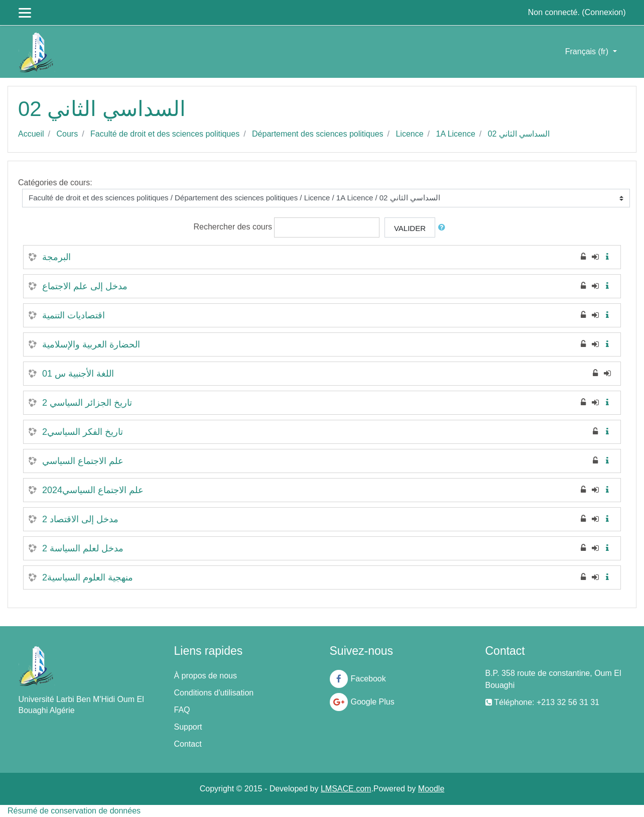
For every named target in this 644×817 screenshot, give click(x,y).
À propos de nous (206, 676)
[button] (444, 228)
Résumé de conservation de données (74, 811)
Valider (410, 228)
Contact (188, 744)
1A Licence (456, 134)
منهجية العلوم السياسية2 (88, 577)
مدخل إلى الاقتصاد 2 (80, 519)
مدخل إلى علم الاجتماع (85, 286)
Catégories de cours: (55, 183)
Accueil (31, 134)
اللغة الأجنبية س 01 (78, 374)
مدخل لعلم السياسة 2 (83, 548)
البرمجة (56, 257)
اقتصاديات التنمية (74, 315)
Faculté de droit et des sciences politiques (165, 134)
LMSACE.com (346, 789)
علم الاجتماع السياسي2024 (93, 490)
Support (188, 727)
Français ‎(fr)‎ (588, 51)
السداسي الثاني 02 (519, 134)
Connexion (604, 12)
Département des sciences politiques (317, 134)
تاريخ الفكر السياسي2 (83, 432)
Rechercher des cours (233, 227)
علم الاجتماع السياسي (83, 461)
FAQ (182, 710)
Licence (409, 134)
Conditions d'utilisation (214, 693)
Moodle (431, 789)
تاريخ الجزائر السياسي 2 (87, 403)
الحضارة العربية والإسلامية (91, 344)
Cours (67, 134)
